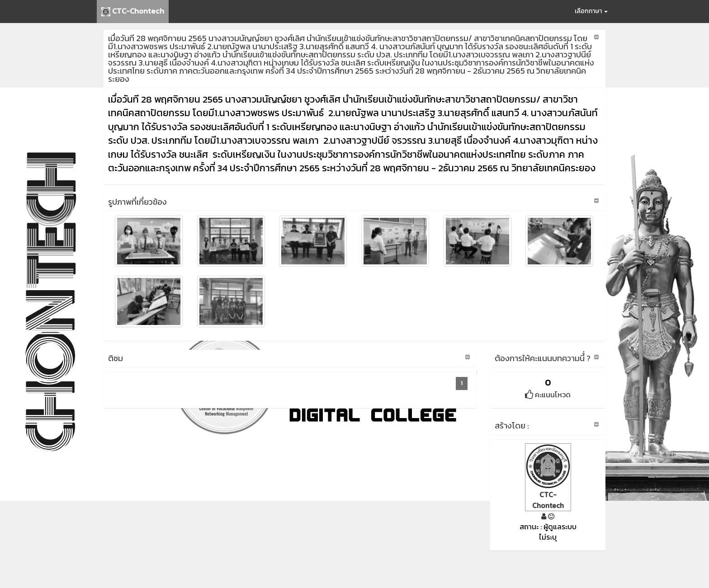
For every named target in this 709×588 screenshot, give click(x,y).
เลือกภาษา (591, 11)
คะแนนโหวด (548, 395)
